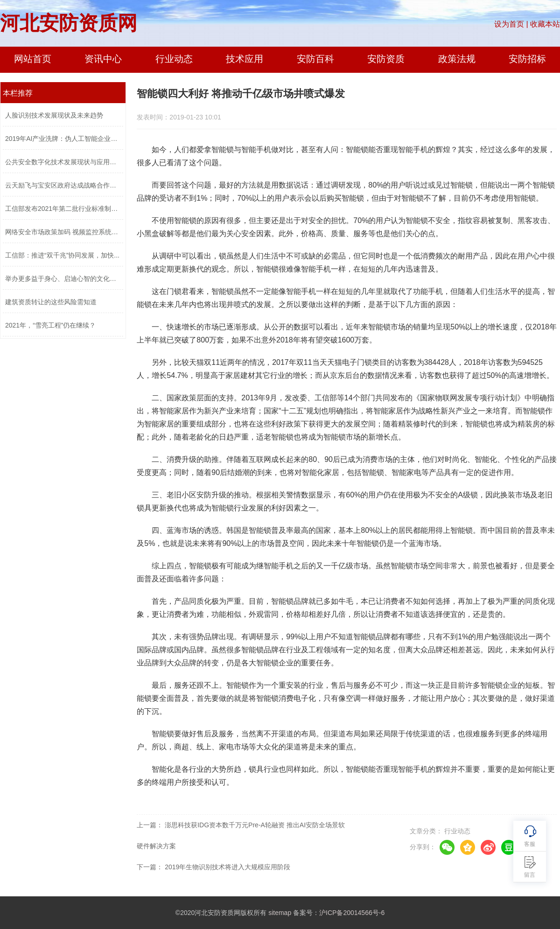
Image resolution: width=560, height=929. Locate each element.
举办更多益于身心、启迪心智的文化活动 (63, 279)
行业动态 (174, 59)
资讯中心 (103, 59)
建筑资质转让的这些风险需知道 (51, 302)
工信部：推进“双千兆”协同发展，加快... (62, 255)
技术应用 (245, 59)
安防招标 (527, 59)
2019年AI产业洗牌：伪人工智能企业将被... (63, 139)
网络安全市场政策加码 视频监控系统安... (63, 232)
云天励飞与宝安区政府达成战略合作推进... (63, 185)
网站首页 (33, 59)
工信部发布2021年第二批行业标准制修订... (63, 209)
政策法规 (457, 59)
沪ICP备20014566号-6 (352, 913)
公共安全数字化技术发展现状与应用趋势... (63, 162)
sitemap (280, 913)
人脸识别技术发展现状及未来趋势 (54, 115)
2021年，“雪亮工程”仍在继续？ (50, 325)
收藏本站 (545, 24)
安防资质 (386, 59)
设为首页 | (511, 24)
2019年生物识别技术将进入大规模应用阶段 (227, 867)
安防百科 (315, 59)
